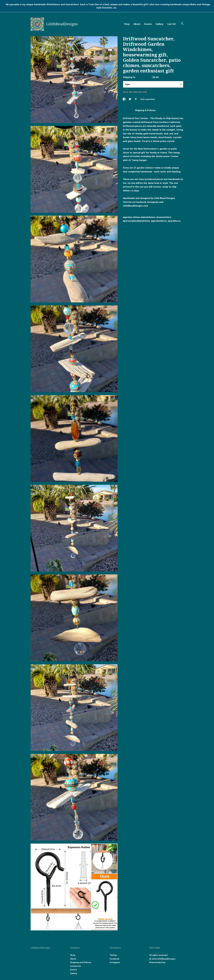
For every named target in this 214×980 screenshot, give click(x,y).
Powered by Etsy (157, 962)
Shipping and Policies (81, 962)
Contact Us (76, 966)
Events (148, 24)
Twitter (113, 955)
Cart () (171, 24)
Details (127, 110)
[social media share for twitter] (130, 99)
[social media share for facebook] (124, 99)
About (137, 24)
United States (144, 77)
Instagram (115, 962)
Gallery (160, 24)
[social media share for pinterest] (136, 99)
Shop (127, 24)
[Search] (182, 24)
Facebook (114, 959)
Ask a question (148, 99)
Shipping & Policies (145, 110)
